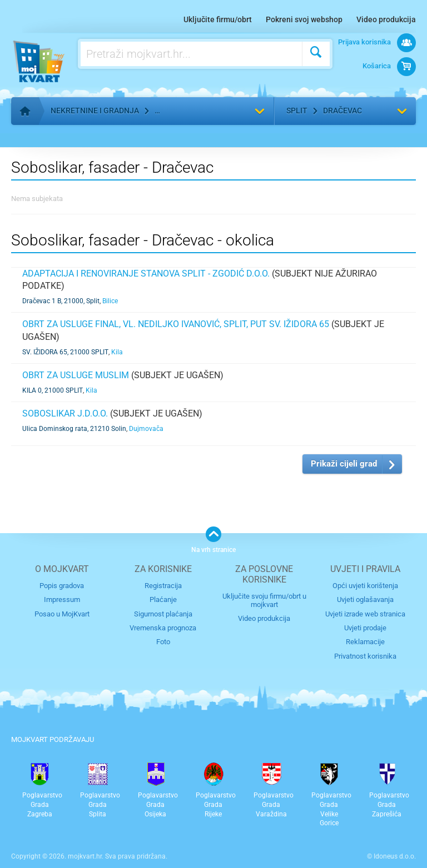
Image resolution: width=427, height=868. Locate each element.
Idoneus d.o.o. (395, 856)
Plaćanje (163, 599)
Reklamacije (365, 642)
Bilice (110, 301)
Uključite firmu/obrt (218, 19)
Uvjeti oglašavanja (365, 599)
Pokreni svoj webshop (304, 19)
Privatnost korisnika (365, 656)
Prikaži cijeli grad (344, 464)
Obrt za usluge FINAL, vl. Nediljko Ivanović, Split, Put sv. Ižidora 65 (176, 324)
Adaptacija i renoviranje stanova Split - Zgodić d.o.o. (146, 274)
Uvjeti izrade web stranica (365, 614)
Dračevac (342, 111)
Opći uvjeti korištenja (365, 586)
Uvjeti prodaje (365, 628)
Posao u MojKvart (62, 614)
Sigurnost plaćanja (163, 614)
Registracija (163, 586)
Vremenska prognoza (163, 628)
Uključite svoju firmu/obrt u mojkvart (264, 600)
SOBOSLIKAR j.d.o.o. (65, 413)
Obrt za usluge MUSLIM (76, 375)
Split (297, 111)
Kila (117, 352)
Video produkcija (386, 19)
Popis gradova (62, 586)
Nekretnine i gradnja (95, 111)
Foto (163, 642)
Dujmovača (146, 429)
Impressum (62, 599)
